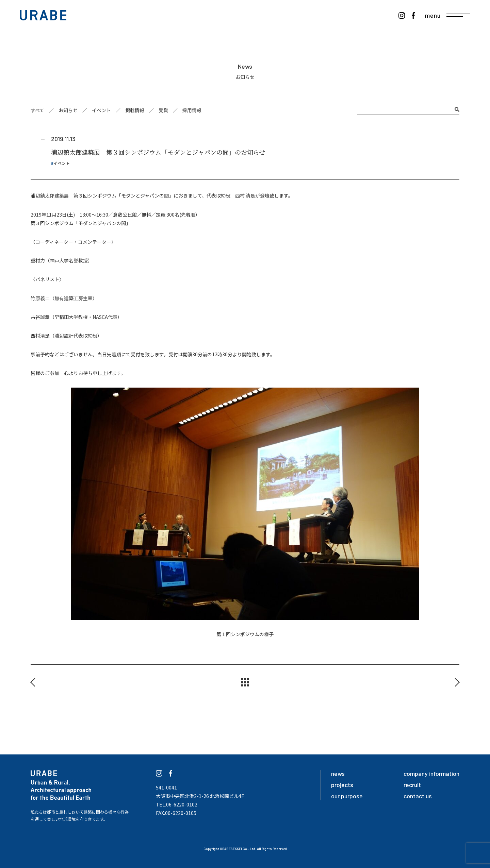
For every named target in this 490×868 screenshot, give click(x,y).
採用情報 (192, 110)
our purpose (347, 796)
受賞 (163, 110)
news (338, 773)
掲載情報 (135, 110)
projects (342, 785)
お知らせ (68, 110)
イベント (101, 110)
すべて (37, 110)
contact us (418, 796)
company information (431, 773)
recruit (412, 785)
